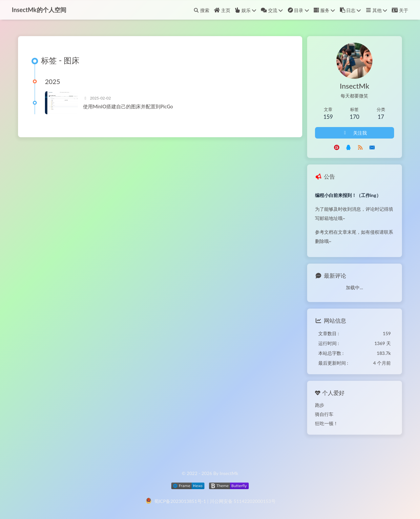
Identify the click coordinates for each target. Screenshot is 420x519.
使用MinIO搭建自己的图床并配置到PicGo (128, 107)
